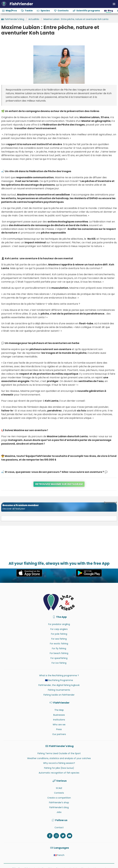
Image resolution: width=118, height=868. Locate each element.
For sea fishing (59, 639)
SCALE (59, 788)
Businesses (59, 715)
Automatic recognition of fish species (59, 773)
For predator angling (59, 624)
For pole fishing (59, 634)
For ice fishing (59, 663)
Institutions (59, 720)
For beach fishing (59, 653)
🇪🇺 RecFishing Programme (59, 680)
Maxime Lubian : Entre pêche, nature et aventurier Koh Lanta (76, 19)
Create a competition (59, 798)
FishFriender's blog (59, 807)
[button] (114, 4)
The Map (59, 710)
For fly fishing (59, 648)
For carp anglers (59, 629)
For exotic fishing (59, 644)
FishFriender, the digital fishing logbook (59, 685)
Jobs (59, 812)
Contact (59, 827)
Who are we (59, 725)
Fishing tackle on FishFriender (59, 695)
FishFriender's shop (59, 802)
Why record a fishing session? (59, 763)
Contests (59, 793)
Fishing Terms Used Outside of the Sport (59, 753)
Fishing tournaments (59, 690)
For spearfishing (59, 658)
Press (59, 729)
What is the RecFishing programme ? (59, 675)
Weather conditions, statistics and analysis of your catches (59, 758)
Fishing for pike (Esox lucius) (59, 768)
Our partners (59, 734)
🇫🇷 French (59, 855)
